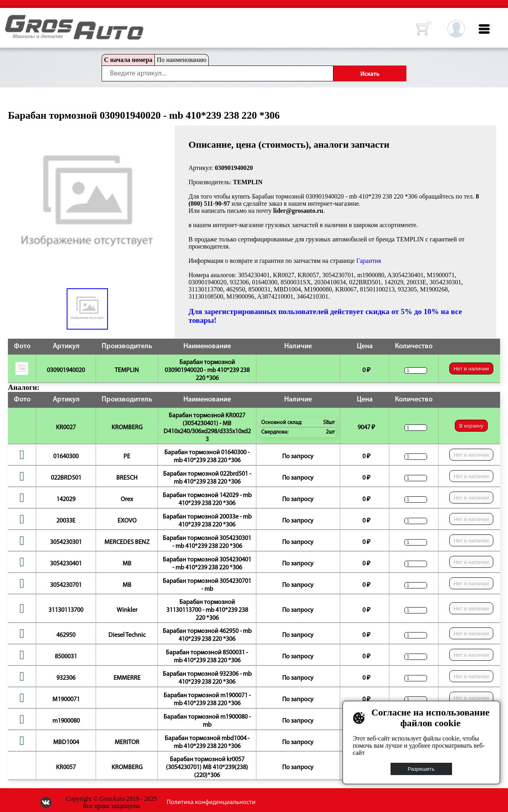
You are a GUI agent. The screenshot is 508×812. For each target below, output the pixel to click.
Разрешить (421, 769)
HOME (11, 20)
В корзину (471, 426)
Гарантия (369, 261)
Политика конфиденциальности (211, 802)
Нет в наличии (471, 369)
